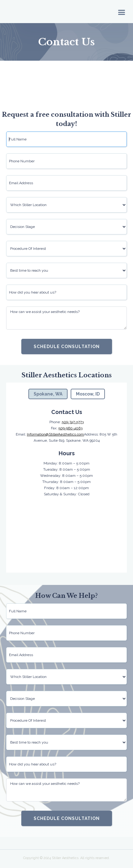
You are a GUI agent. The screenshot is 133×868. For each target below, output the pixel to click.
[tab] (48, 394)
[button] (121, 12)
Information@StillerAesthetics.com (55, 434)
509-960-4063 (70, 428)
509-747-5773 (73, 422)
